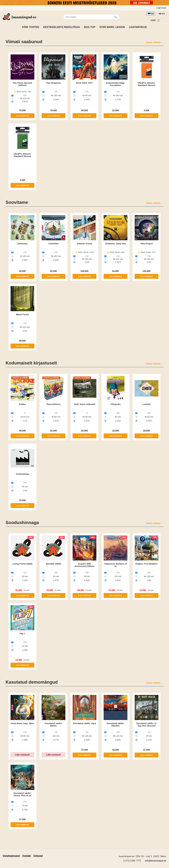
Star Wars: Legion (112, 27)
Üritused (38, 856)
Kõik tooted (31, 27)
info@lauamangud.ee (156, 861)
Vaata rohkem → (155, 42)
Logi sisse (161, 8)
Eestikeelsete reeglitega (62, 27)
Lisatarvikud (138, 27)
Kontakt (27, 856)
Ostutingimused (11, 856)
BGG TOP (90, 27)
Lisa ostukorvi (22, 116)
